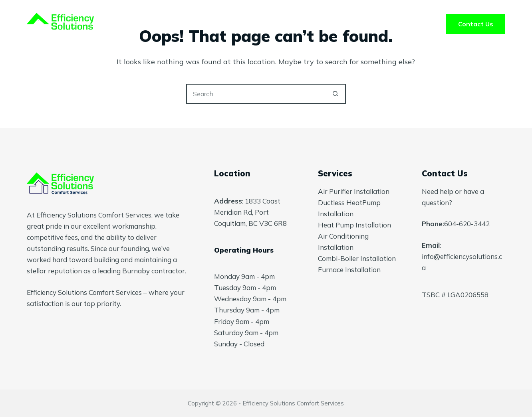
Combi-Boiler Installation (357, 258)
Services (216, 24)
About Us (272, 24)
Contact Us (476, 24)
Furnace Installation (349, 270)
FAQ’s (322, 24)
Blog (365, 24)
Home (167, 24)
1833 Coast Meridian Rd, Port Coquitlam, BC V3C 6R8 (250, 212)
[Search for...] (256, 94)
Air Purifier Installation (354, 191)
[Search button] (336, 94)
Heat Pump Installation (354, 225)
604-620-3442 (467, 224)
